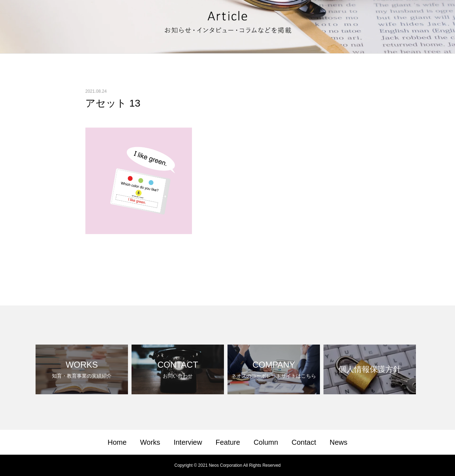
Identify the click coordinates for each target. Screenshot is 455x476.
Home (117, 442)
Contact (304, 442)
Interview (188, 442)
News (338, 442)
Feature (228, 442)
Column (266, 442)
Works (150, 442)
